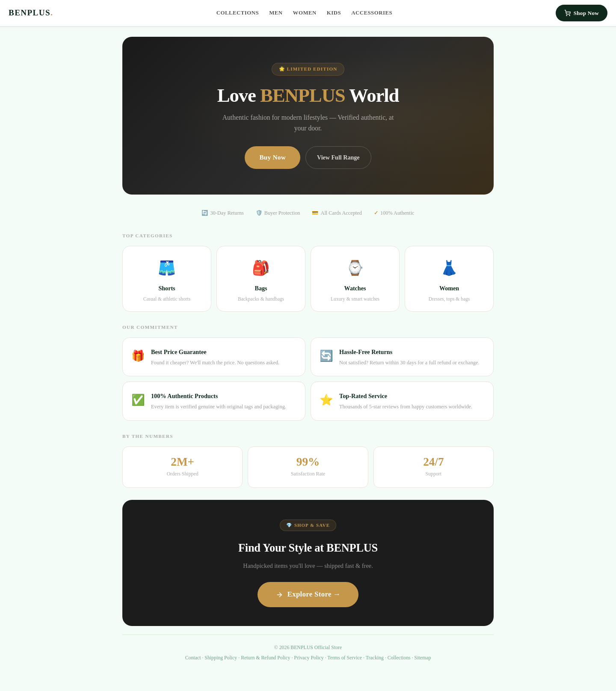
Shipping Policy (221, 658)
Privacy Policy (309, 658)
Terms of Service (345, 658)
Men (276, 13)
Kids (334, 13)
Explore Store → (308, 594)
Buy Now (272, 157)
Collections (238, 13)
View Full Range (338, 157)
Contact (193, 658)
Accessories (372, 13)
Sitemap (423, 658)
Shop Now (582, 13)
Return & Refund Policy (265, 658)
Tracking (375, 658)
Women (305, 13)
